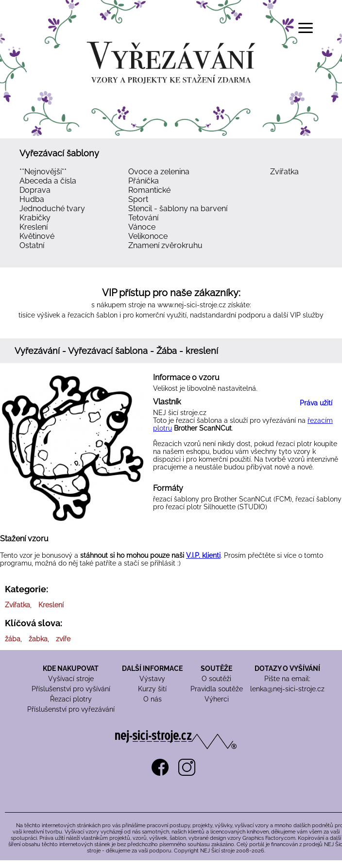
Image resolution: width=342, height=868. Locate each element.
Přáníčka (144, 181)
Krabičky (35, 218)
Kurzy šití (152, 689)
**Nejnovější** (43, 172)
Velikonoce (148, 236)
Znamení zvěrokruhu (165, 245)
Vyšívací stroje (71, 679)
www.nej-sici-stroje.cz (192, 305)
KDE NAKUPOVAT (71, 668)
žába (13, 639)
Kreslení (34, 227)
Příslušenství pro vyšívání (71, 689)
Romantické (149, 190)
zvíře (63, 639)
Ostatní (32, 245)
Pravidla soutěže (217, 689)
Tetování (143, 218)
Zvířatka (284, 172)
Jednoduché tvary (52, 209)
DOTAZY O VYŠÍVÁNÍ (287, 668)
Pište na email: (287, 679)
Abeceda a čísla (48, 181)
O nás (153, 699)
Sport (138, 199)
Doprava (35, 190)
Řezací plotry (71, 699)
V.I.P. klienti (203, 555)
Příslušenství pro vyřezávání (71, 709)
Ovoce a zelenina (159, 172)
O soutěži (216, 679)
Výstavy (152, 679)
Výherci (217, 699)
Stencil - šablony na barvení (178, 209)
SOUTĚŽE (216, 668)
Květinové (37, 236)
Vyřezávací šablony (59, 153)
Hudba (32, 199)
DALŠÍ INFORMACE (152, 668)
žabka (38, 639)
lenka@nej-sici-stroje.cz (287, 689)
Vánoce (142, 227)
